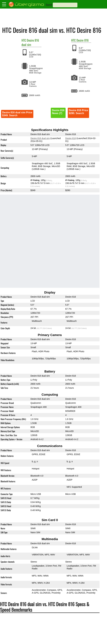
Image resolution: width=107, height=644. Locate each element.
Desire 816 (83, 40)
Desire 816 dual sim (30, 42)
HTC (24, 40)
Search (49, 5)
